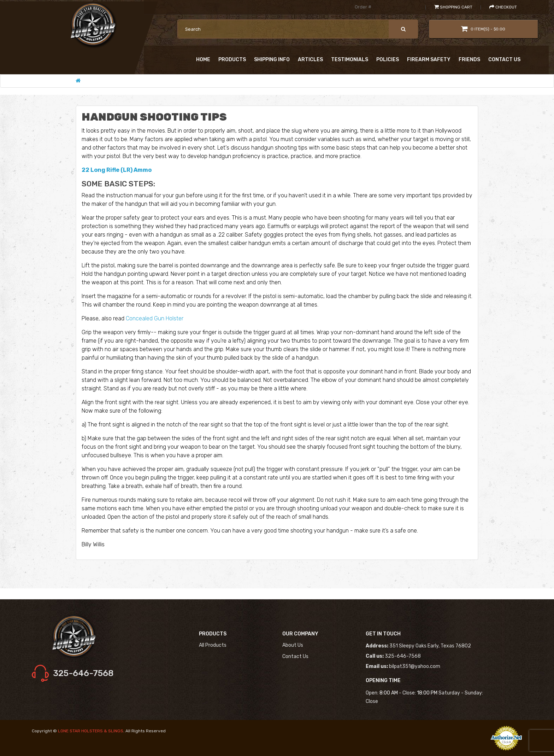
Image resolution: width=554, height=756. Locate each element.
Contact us (295, 656)
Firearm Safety (429, 60)
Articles (310, 60)
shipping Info (272, 60)
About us (293, 645)
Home (203, 60)
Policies (388, 60)
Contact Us (504, 60)
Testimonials (350, 60)
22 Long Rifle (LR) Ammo (117, 170)
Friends (469, 60)
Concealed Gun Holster (155, 318)
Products (232, 60)
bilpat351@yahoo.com (415, 666)
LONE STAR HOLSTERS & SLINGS (91, 731)
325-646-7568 (83, 673)
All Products (213, 645)
